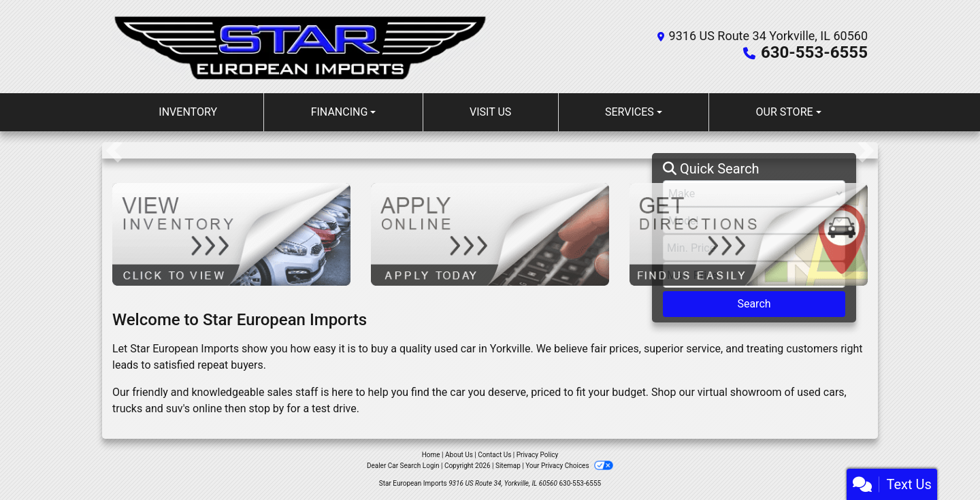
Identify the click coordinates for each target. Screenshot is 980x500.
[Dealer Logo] (301, 47)
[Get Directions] (749, 234)
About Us (459, 455)
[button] (114, 150)
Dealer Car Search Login (403, 466)
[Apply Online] (490, 234)
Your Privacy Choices (569, 466)
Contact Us (494, 455)
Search (754, 304)
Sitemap (508, 466)
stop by (266, 409)
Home (431, 455)
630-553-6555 (814, 52)
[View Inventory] (231, 234)
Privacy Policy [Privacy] (538, 455)
